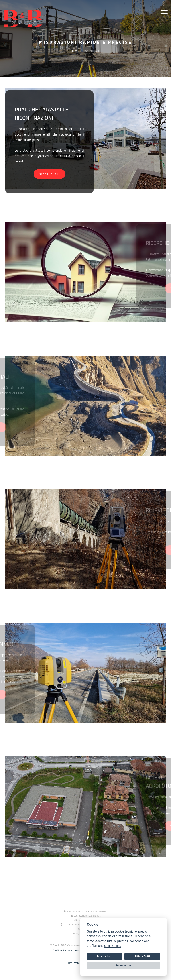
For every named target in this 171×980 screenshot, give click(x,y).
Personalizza (124, 965)
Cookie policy (113, 946)
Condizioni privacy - (64, 950)
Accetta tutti (105, 956)
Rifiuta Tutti (142, 956)
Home (75, 51)
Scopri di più (49, 174)
